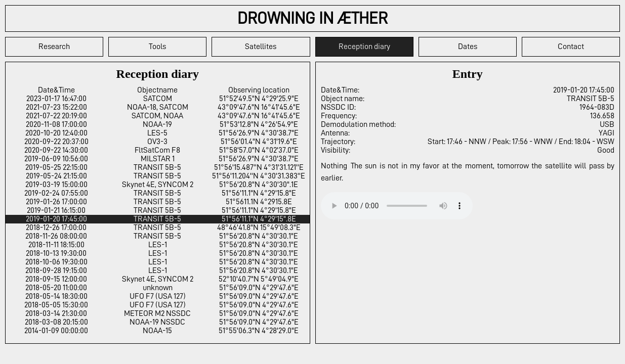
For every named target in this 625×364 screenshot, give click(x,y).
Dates (468, 47)
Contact (571, 47)
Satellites (261, 47)
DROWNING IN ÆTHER (312, 18)
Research (54, 47)
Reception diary (364, 47)
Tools (157, 47)
